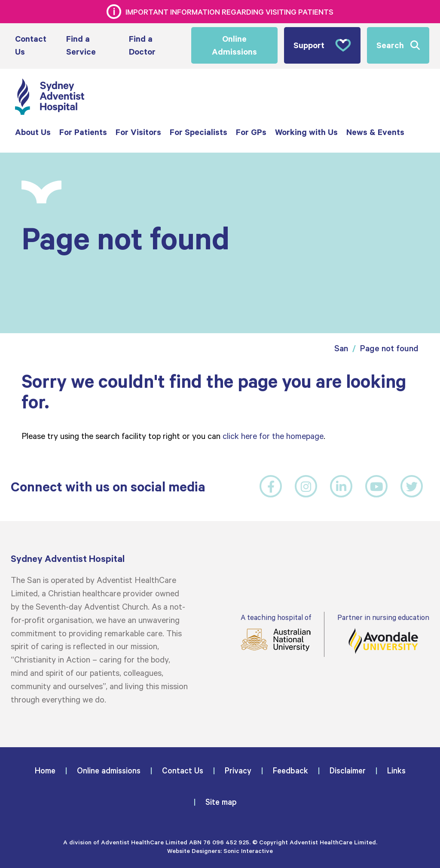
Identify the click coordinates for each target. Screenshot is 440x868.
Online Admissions (234, 45)
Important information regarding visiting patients (229, 12)
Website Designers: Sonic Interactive (220, 851)
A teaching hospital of (276, 632)
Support (322, 45)
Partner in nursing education (383, 633)
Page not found (389, 348)
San (341, 348)
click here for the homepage (273, 436)
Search (390, 45)
